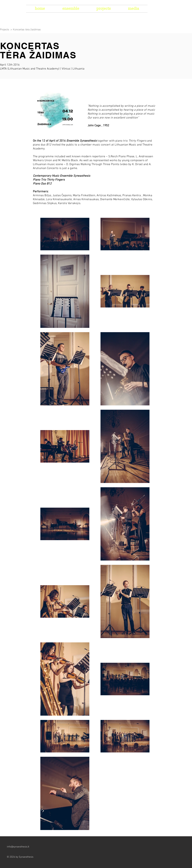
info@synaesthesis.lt (18, 847)
